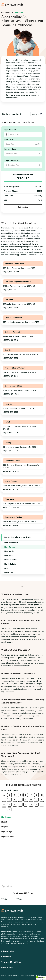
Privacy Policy (8, 951)
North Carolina (11, 560)
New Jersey (10, 547)
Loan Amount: (10, 130)
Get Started (23, 207)
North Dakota (10, 564)
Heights (5, 827)
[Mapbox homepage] (7, 886)
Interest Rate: (10, 149)
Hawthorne (6, 817)
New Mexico (10, 551)
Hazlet (4, 822)
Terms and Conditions (11, 962)
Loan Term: (9, 139)
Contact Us (6, 957)
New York (9, 555)
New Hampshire (11, 543)
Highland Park (8, 837)
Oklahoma (9, 573)
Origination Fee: (11, 160)
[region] (23, 866)
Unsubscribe (7, 967)
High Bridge (7, 832)
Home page (6, 12)
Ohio (6, 568)
